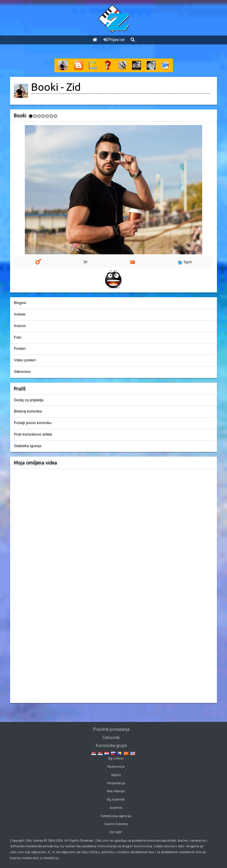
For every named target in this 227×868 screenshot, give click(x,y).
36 (85, 262)
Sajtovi (116, 775)
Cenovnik (111, 738)
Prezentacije (116, 783)
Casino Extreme (116, 824)
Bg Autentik (116, 800)
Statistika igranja (27, 446)
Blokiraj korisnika (28, 411)
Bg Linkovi (116, 758)
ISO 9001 (116, 832)
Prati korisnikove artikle (33, 434)
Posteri (20, 349)
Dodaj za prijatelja (29, 400)
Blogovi (20, 303)
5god (184, 262)
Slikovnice (22, 372)
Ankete (20, 314)
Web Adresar (116, 791)
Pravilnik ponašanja (111, 729)
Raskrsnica (116, 767)
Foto (18, 337)
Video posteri (25, 360)
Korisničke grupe (111, 746)
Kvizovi (20, 326)
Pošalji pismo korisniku (33, 423)
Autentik (116, 808)
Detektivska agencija (116, 816)
